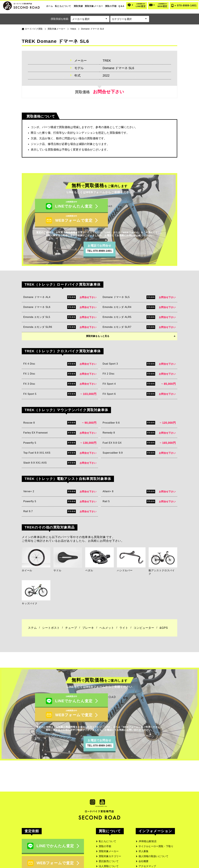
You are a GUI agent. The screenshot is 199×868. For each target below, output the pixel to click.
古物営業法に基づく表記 (152, 845)
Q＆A (121, 6)
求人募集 (143, 825)
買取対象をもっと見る (98, 323)
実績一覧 (104, 845)
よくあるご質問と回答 (111, 855)
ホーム (50, 6)
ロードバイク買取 (34, 29)
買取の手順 (111, 6)
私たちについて (63, 6)
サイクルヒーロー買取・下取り (156, 820)
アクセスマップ (147, 840)
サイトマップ (146, 850)
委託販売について (109, 835)
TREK (73, 29)
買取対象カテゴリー (110, 830)
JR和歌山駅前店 (148, 815)
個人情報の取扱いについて (153, 830)
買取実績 (78, 6)
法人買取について (109, 840)
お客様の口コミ (107, 850)
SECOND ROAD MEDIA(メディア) (158, 855)
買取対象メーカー (94, 6)
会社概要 (143, 835)
